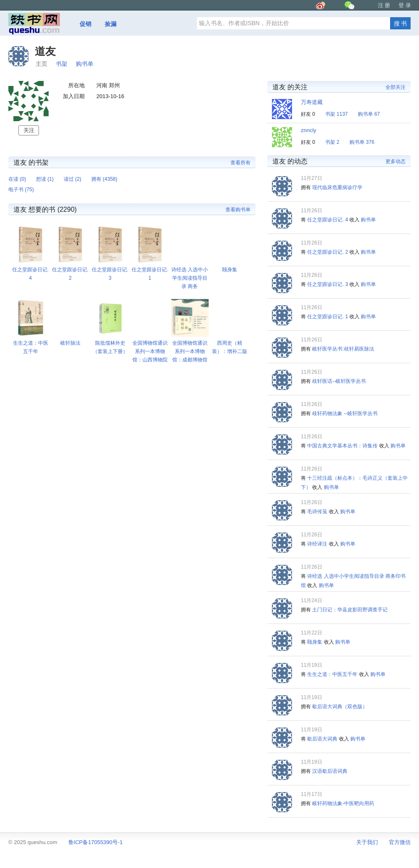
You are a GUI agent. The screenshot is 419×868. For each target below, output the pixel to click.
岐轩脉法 (70, 343)
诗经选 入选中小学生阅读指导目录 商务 (190, 278)
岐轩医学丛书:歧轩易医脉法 (343, 349)
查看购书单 (238, 210)
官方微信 (400, 842)
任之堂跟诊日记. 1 (327, 317)
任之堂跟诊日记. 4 (327, 220)
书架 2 (332, 142)
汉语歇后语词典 (330, 771)
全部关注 (396, 87)
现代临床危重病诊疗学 (337, 187)
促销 (85, 24)
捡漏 (111, 24)
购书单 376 (362, 142)
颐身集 (230, 270)
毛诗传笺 (317, 512)
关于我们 (367, 842)
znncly (309, 130)
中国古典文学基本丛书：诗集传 (342, 446)
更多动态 (396, 161)
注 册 (384, 5)
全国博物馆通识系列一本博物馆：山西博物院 (150, 351)
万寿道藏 (312, 102)
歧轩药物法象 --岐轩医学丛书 (345, 413)
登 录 (405, 5)
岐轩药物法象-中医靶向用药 (343, 803)
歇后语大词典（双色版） (340, 707)
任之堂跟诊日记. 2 (327, 252)
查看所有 (241, 163)
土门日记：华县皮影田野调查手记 (350, 610)
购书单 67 (369, 114)
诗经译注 (317, 544)
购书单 (85, 64)
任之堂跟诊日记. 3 (327, 284)
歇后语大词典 (322, 739)
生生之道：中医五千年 (332, 674)
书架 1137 (336, 114)
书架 (62, 64)
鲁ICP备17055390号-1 (96, 842)
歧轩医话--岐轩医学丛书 (339, 381)
